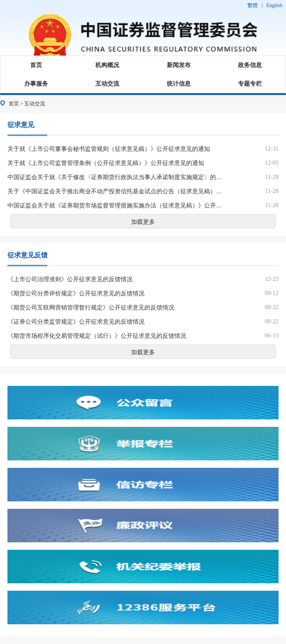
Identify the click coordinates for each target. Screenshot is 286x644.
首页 (36, 65)
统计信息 (179, 84)
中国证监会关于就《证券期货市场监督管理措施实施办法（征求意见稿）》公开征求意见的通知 (116, 205)
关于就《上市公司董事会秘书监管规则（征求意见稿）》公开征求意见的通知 (109, 149)
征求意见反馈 (28, 255)
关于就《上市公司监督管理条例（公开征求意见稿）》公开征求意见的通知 (106, 163)
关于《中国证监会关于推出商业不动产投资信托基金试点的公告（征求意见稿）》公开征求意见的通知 (116, 191)
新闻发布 (179, 65)
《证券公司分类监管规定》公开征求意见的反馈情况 (76, 322)
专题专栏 (250, 84)
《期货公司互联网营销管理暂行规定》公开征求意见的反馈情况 (91, 307)
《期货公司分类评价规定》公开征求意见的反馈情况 (76, 293)
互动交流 (107, 84)
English (274, 5)
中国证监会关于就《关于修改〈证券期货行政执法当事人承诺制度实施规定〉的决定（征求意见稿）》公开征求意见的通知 (116, 177)
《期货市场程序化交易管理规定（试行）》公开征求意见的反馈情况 (97, 336)
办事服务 (36, 84)
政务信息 (250, 65)
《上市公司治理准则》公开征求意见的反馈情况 (70, 279)
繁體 (252, 5)
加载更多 (143, 222)
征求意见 (21, 125)
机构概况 (107, 65)
